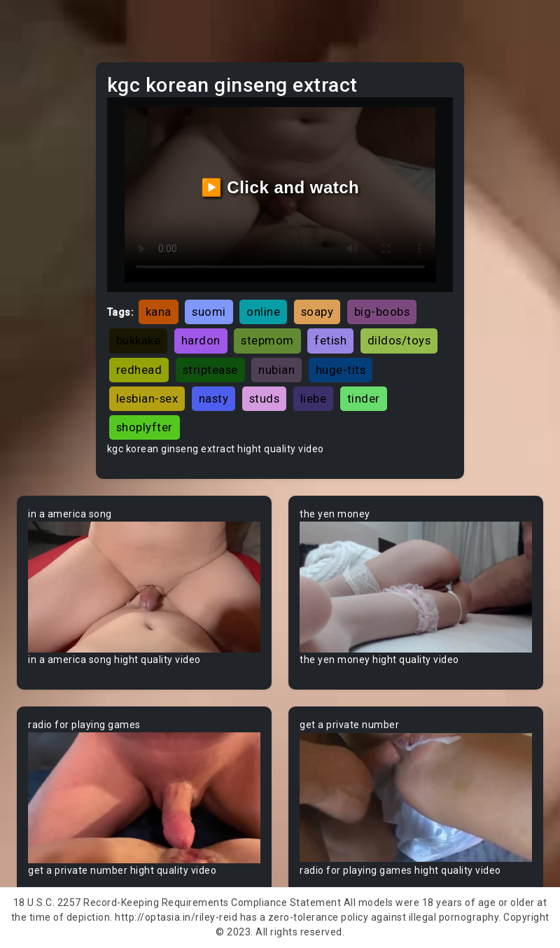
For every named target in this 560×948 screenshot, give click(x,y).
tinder (364, 398)
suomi (209, 312)
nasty (214, 398)
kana (159, 312)
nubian (276, 370)
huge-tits (341, 370)
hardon (201, 340)
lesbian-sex (147, 398)
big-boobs (382, 312)
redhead (139, 370)
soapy (317, 312)
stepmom (267, 340)
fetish (330, 340)
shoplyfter (145, 427)
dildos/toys (399, 340)
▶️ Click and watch (280, 187)
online (263, 312)
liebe (314, 398)
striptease (210, 370)
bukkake (139, 340)
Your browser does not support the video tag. (144, 587)
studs (265, 398)
